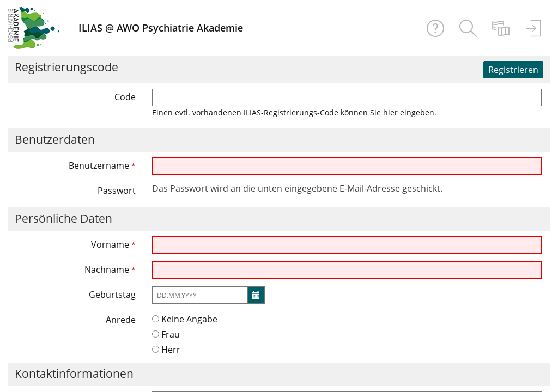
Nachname (110, 269)
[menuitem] (468, 28)
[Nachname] (347, 270)
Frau (166, 334)
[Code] (347, 97)
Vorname (113, 244)
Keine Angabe (185, 319)
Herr (166, 350)
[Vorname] (347, 245)
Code (125, 97)
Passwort (117, 191)
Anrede (121, 320)
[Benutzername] (347, 166)
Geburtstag (112, 295)
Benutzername (102, 166)
